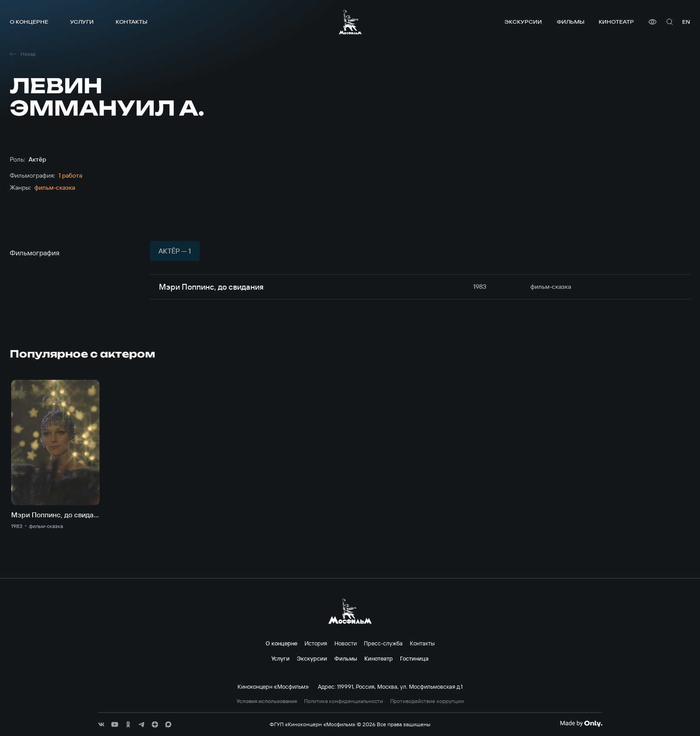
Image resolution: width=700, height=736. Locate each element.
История (316, 643)
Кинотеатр (616, 22)
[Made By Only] (581, 724)
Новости (346, 643)
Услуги (82, 22)
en (686, 22)
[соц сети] (101, 724)
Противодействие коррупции (427, 701)
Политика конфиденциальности (344, 701)
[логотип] (350, 22)
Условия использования (267, 701)
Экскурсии (523, 22)
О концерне (29, 22)
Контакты (131, 22)
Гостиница (414, 658)
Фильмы (571, 22)
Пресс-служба (383, 643)
